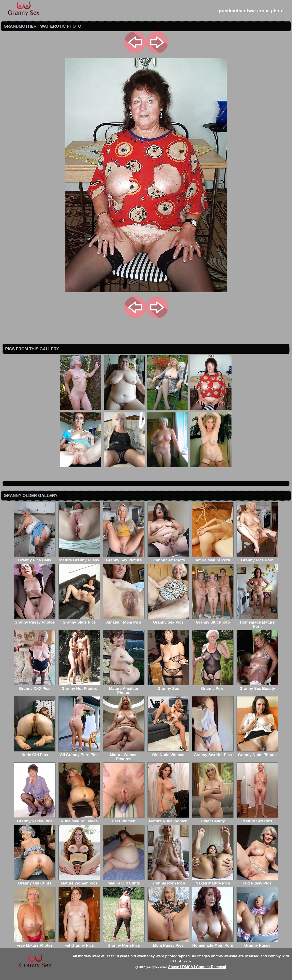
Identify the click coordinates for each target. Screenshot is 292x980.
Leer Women (124, 819)
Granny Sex (168, 687)
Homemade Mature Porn (257, 622)
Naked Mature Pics (213, 881)
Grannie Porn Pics (168, 881)
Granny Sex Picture (124, 558)
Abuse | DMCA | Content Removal (197, 967)
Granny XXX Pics (35, 687)
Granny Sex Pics (168, 620)
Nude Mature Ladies (79, 819)
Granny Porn (213, 687)
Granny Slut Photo (213, 620)
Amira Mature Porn (213, 558)
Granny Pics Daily (35, 558)
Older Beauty (213, 819)
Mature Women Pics (79, 881)
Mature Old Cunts (124, 881)
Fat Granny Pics (79, 943)
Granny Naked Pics (35, 819)
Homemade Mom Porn (213, 943)
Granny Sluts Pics (79, 620)
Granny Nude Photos (257, 753)
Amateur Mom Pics (124, 620)
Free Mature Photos (35, 943)
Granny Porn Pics (124, 943)
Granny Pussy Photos (35, 620)
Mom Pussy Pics (168, 943)
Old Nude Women (168, 753)
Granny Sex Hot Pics (213, 753)
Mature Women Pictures (124, 755)
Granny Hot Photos (79, 687)
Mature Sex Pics (257, 819)
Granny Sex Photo (168, 558)
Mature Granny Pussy (79, 558)
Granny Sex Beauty (257, 687)
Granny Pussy (257, 943)
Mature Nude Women (168, 819)
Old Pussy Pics (257, 881)
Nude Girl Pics (35, 753)
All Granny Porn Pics (79, 753)
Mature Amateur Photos (124, 689)
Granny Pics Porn (257, 558)
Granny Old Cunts (35, 881)
